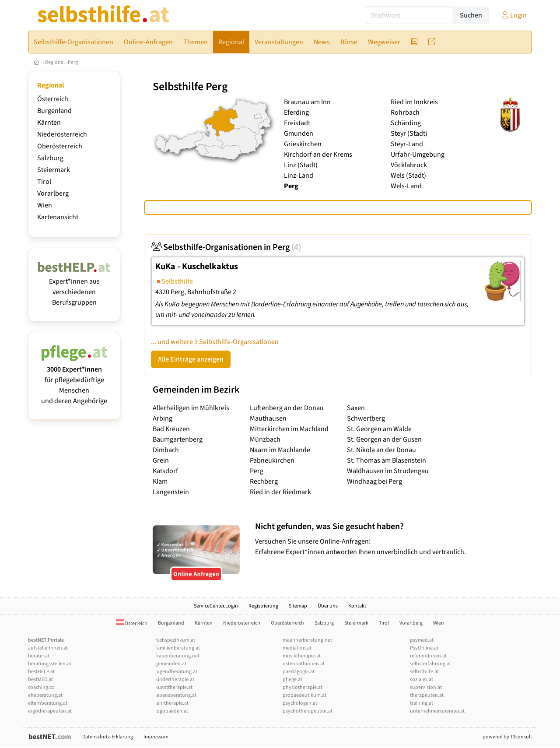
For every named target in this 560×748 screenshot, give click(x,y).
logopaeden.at (172, 711)
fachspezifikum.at (175, 640)
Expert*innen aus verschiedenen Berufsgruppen (74, 287)
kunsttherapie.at (174, 687)
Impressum (156, 737)
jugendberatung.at (176, 672)
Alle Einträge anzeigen (191, 359)
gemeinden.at (171, 664)
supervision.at (426, 687)
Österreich (53, 99)
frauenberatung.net (177, 656)
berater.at (39, 656)
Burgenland (54, 111)
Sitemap (298, 606)
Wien (45, 205)
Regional (55, 62)
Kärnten (49, 123)
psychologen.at (300, 703)
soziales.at (422, 680)
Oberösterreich (60, 146)
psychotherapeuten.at (308, 711)
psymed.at (422, 640)
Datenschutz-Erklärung (108, 737)
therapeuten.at (427, 695)
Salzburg (50, 158)
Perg (73, 62)
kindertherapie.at (175, 680)
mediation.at (297, 648)
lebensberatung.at (176, 695)
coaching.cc (41, 687)
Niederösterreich (62, 134)
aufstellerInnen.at (48, 648)
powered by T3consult (507, 737)
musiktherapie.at (302, 656)
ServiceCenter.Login (216, 606)
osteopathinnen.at (304, 664)
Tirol (44, 182)
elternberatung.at (48, 703)
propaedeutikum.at (304, 695)
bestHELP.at (41, 672)
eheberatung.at (45, 695)
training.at (422, 703)
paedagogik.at (299, 672)
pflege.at (292, 680)
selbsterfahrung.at (430, 664)
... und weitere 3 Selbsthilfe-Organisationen (215, 342)
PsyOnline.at (424, 648)
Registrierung (263, 606)
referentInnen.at (428, 656)
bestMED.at (40, 680)
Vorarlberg (53, 193)
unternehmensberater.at (437, 711)
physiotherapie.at (303, 687)
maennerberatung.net (307, 640)
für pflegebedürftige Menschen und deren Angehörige (74, 380)
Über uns (328, 606)
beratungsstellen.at (50, 664)
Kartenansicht (58, 217)
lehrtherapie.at (172, 703)
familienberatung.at (178, 648)
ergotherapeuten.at (50, 711)
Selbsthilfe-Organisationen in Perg (226, 247)
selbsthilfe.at (424, 672)
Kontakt (357, 606)
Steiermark (54, 170)
